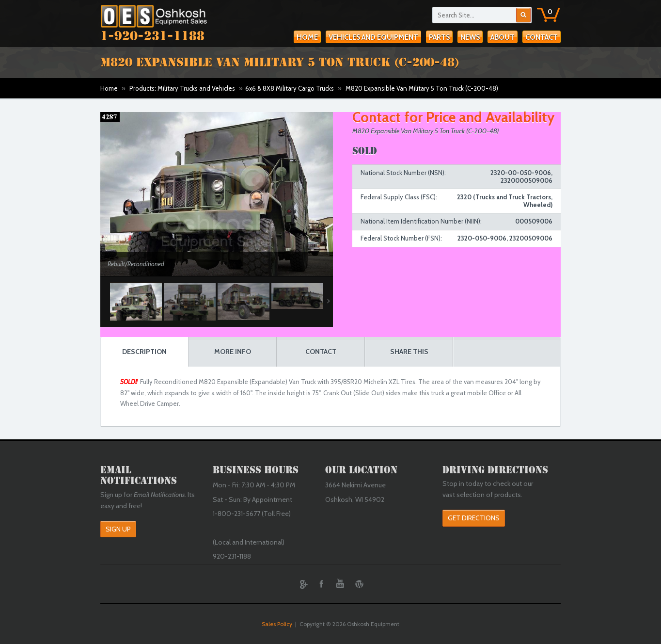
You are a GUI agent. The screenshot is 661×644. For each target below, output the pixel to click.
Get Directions (474, 518)
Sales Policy (277, 624)
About (503, 37)
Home (307, 37)
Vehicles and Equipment (373, 37)
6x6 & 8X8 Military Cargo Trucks (290, 88)
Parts (439, 37)
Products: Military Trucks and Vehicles (182, 88)
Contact (542, 37)
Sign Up (118, 529)
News (470, 37)
